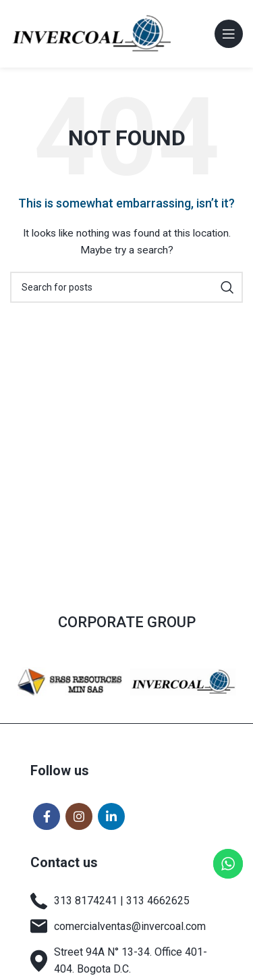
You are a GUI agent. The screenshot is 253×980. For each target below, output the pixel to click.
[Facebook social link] (47, 816)
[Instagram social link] (79, 816)
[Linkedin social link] (111, 816)
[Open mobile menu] (229, 34)
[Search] (126, 287)
